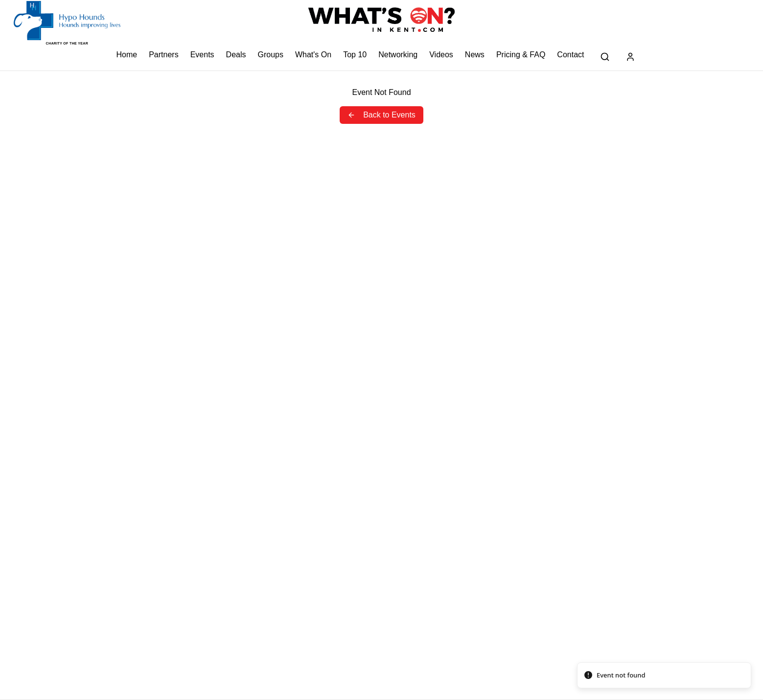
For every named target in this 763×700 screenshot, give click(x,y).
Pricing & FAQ (521, 55)
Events (202, 55)
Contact (570, 55)
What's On (313, 55)
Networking (398, 55)
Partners (163, 55)
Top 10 (355, 55)
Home (127, 55)
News (475, 55)
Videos (441, 55)
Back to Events (381, 115)
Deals (236, 55)
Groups (270, 55)
